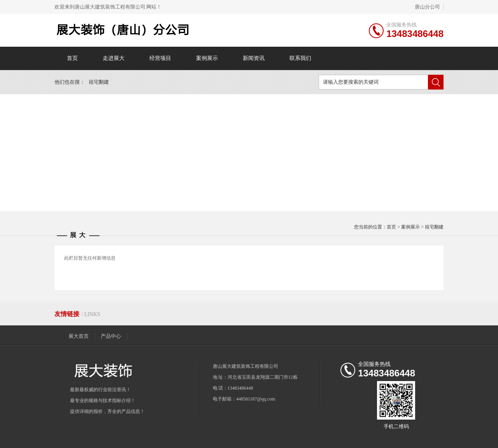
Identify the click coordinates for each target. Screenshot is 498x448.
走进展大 (114, 58)
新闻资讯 (254, 58)
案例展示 (207, 58)
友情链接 (68, 314)
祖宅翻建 (99, 82)
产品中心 (111, 336)
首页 (72, 58)
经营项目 (160, 58)
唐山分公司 (427, 7)
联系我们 (300, 58)
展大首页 (79, 336)
